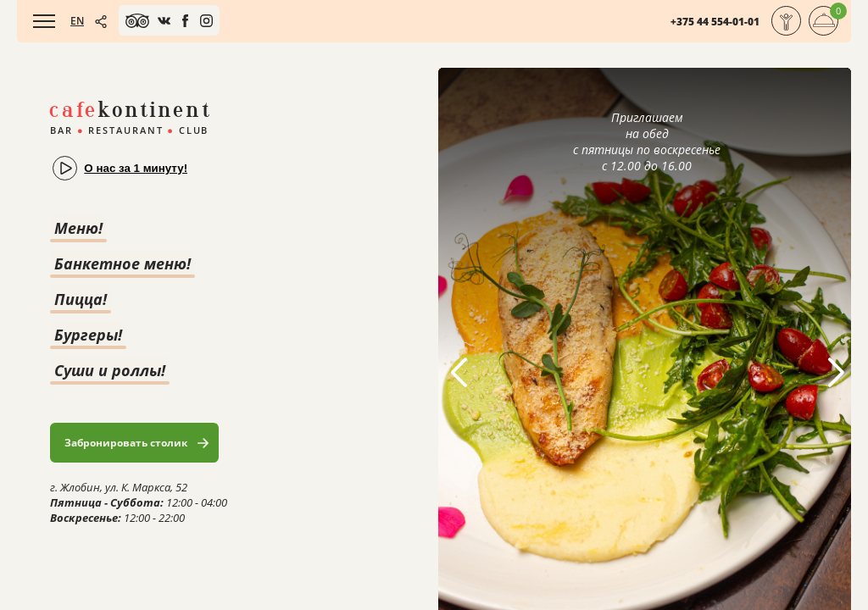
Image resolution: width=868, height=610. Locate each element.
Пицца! (81, 299)
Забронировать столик (126, 443)
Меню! (78, 228)
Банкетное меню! (122, 263)
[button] (835, 373)
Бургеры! (88, 335)
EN (77, 21)
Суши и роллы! (110, 370)
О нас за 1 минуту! (136, 168)
